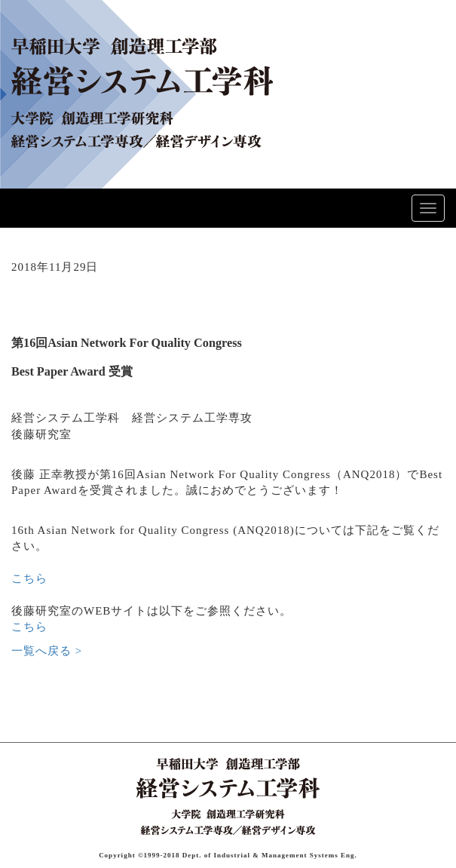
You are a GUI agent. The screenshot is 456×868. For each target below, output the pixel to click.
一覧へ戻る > (47, 651)
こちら (29, 578)
